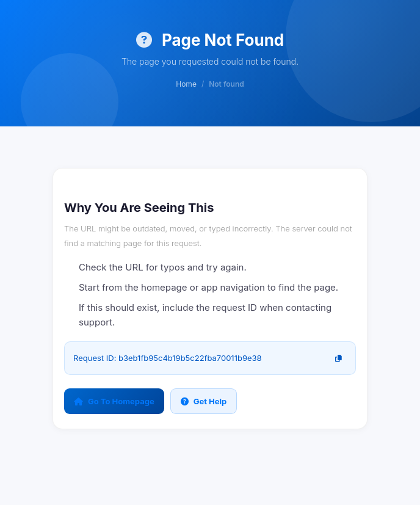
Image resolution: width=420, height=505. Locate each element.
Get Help (204, 401)
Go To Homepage (114, 401)
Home (186, 84)
